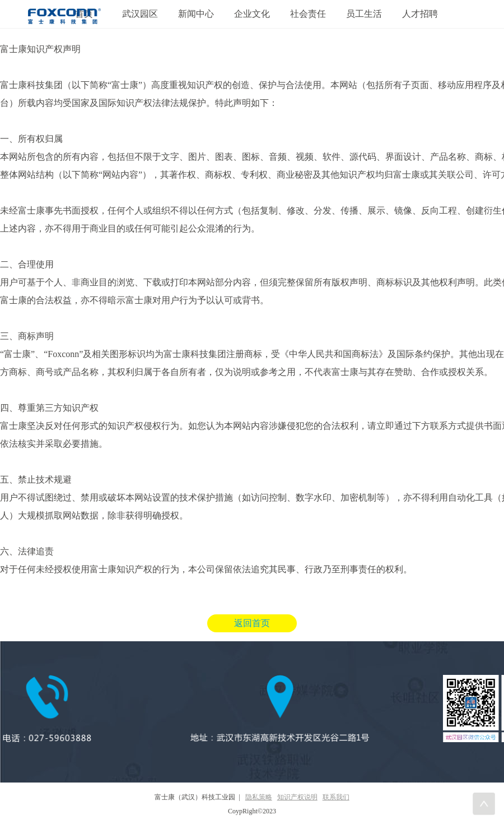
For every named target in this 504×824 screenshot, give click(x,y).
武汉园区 (140, 14)
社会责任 (308, 14)
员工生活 (364, 14)
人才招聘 (420, 14)
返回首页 (252, 623)
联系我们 (336, 797)
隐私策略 (259, 797)
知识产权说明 (297, 797)
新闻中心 (196, 14)
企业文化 (252, 14)
